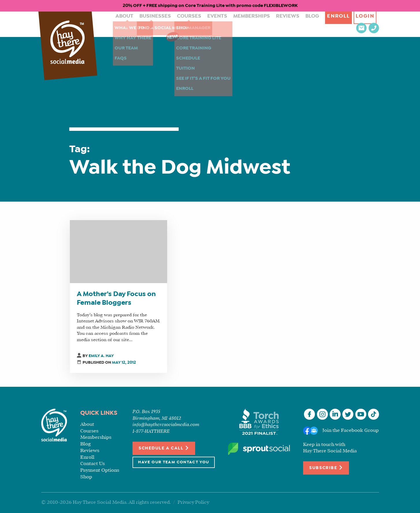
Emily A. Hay (101, 356)
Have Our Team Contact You (173, 462)
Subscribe (326, 468)
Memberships (231, 24)
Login (340, 24)
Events (201, 24)
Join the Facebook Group (351, 431)
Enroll (311, 24)
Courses (176, 24)
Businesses (145, 24)
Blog (285, 24)
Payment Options (100, 470)
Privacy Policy (193, 502)
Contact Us (93, 464)
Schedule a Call (164, 448)
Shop (86, 477)
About (118, 24)
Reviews (263, 24)
